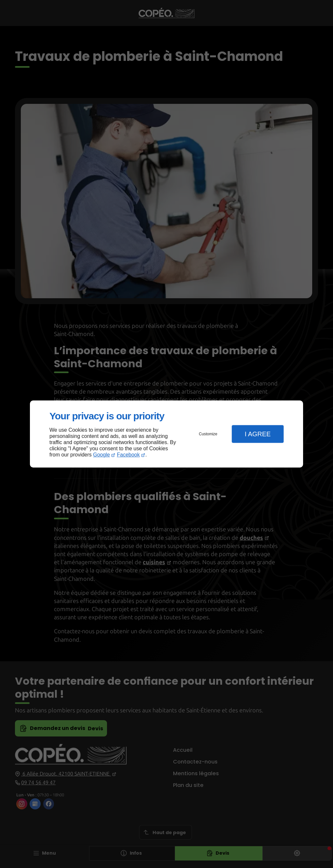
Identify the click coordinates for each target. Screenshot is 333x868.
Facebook (128, 455)
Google (101, 455)
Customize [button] (208, 434)
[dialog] (166, 434)
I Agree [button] (258, 434)
